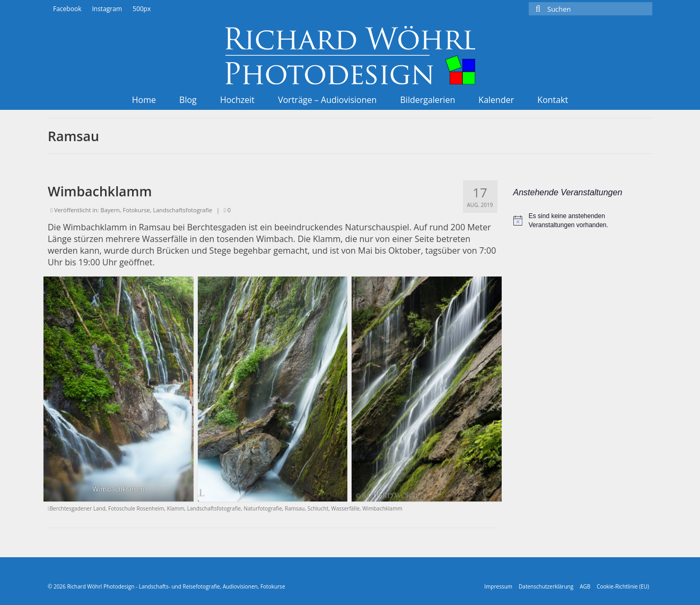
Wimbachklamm (382, 508)
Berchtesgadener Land (78, 508)
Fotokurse (136, 210)
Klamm (176, 508)
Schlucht (318, 508)
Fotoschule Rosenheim (136, 508)
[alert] (583, 221)
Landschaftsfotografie (182, 210)
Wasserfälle (345, 508)
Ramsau (295, 508)
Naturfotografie (262, 508)
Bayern (110, 210)
